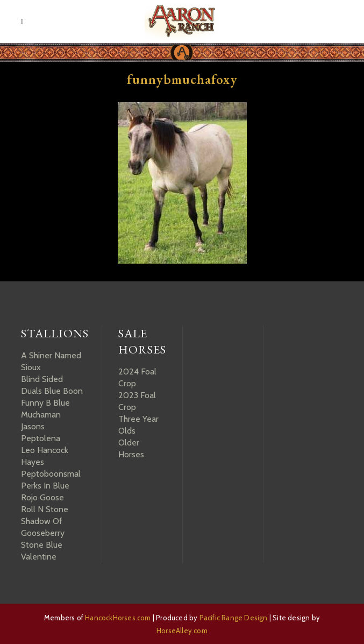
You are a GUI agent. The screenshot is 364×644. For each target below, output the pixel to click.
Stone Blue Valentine (42, 551)
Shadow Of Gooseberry (43, 527)
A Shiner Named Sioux (51, 361)
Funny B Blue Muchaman (45, 409)
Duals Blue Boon (52, 391)
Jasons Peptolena (41, 432)
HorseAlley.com (182, 631)
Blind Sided (42, 379)
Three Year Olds (138, 425)
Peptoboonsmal (51, 474)
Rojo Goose (42, 497)
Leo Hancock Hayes (45, 456)
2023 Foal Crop (137, 401)
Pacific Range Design (234, 618)
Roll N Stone (45, 509)
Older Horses (131, 448)
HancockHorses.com (118, 618)
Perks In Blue (45, 486)
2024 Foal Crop (137, 377)
